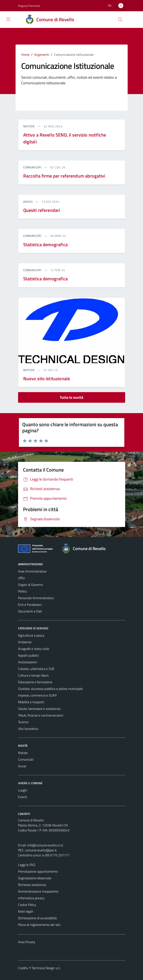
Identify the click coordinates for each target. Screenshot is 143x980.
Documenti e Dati (30, 611)
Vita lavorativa (28, 729)
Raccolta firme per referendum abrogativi (64, 176)
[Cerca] (120, 20)
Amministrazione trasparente (38, 891)
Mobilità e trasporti (31, 702)
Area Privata (27, 942)
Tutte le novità (71, 397)
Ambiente (25, 642)
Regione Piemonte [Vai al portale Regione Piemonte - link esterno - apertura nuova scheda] (29, 6)
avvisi (29, 202)
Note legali (26, 911)
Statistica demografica (45, 245)
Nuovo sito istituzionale (47, 379)
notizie (30, 126)
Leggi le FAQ (27, 865)
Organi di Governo (30, 585)
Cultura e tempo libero (33, 675)
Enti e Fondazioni (30, 605)
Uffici (21, 578)
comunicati (33, 167)
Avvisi (22, 766)
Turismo (23, 722)
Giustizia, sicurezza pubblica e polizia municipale (50, 689)
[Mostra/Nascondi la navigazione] (8, 19)
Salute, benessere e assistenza (39, 709)
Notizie (23, 753)
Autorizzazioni (28, 662)
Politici (23, 591)
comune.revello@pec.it (41, 850)
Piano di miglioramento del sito (39, 925)
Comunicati (26, 759)
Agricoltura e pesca (31, 635)
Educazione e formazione (35, 682)
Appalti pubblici (28, 655)
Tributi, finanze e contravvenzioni (41, 715)
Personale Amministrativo (36, 598)
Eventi (23, 797)
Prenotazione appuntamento (38, 871)
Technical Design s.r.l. (46, 968)
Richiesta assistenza (32, 885)
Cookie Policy (27, 905)
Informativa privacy (31, 898)
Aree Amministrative (32, 571)
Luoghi (23, 790)
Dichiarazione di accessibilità (37, 918)
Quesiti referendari (42, 210)
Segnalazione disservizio (35, 878)
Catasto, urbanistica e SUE (36, 669)
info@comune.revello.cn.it (45, 845)
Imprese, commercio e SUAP (37, 695)
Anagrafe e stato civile (34, 649)
